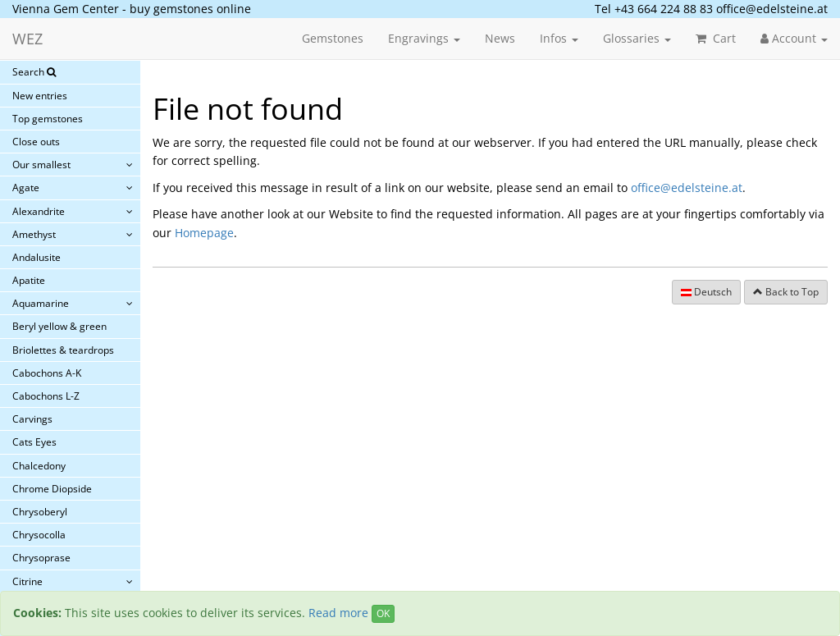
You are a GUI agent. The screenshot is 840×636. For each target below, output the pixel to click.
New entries (40, 96)
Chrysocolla (39, 535)
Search (34, 72)
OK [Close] (383, 613)
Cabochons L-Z (46, 396)
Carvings (32, 419)
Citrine (27, 581)
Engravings (424, 38)
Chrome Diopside (52, 489)
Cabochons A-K (47, 373)
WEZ (27, 39)
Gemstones (333, 38)
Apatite (29, 280)
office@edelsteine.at (772, 9)
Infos (559, 38)
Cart (716, 38)
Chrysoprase (41, 558)
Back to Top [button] (786, 292)
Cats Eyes (34, 442)
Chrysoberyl (40, 512)
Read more (338, 613)
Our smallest (41, 165)
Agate (26, 188)
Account (794, 38)
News (500, 38)
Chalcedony (39, 466)
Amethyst (34, 234)
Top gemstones (48, 119)
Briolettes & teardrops (63, 350)
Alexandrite (39, 211)
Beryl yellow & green (59, 326)
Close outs (36, 142)
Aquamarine (41, 303)
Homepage (204, 233)
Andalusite (37, 257)
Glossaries (637, 38)
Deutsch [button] (706, 292)
